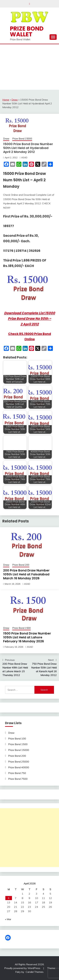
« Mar (8, 919)
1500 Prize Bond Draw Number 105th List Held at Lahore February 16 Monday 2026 (27, 637)
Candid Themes (35, 972)
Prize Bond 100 (17, 739)
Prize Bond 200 (21, 565)
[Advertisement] (29, 68)
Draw (15, 100)
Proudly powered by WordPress (23, 968)
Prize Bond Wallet (27, 31)
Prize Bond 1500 (21, 628)
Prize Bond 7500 (18, 779)
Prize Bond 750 (17, 773)
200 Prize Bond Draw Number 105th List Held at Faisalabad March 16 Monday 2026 (26, 574)
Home (6, 100)
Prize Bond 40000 (19, 767)
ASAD (24, 157)
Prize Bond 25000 (19, 762)
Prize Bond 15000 (22, 139)
